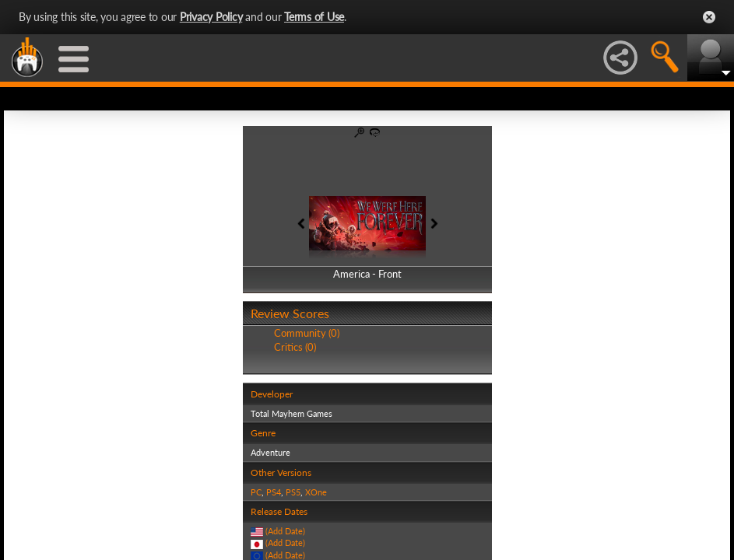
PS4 (274, 492)
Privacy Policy (211, 17)
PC (256, 492)
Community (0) (307, 333)
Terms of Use (314, 17)
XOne (316, 492)
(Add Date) (285, 531)
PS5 (293, 492)
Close (709, 17)
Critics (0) (295, 347)
